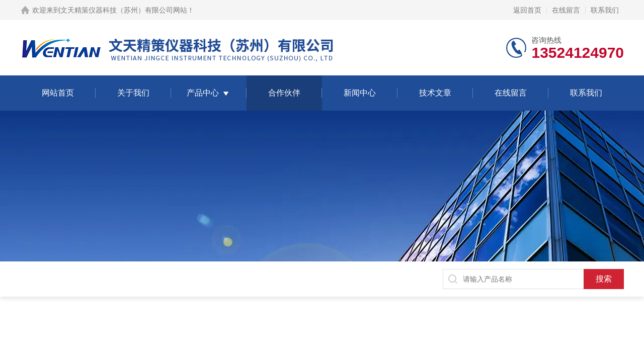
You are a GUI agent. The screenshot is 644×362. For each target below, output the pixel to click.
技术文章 (435, 93)
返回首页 (527, 10)
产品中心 (203, 93)
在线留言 (566, 10)
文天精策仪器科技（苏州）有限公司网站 (124, 10)
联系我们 (605, 10)
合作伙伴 (284, 93)
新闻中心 (360, 93)
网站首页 (58, 93)
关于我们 (133, 93)
